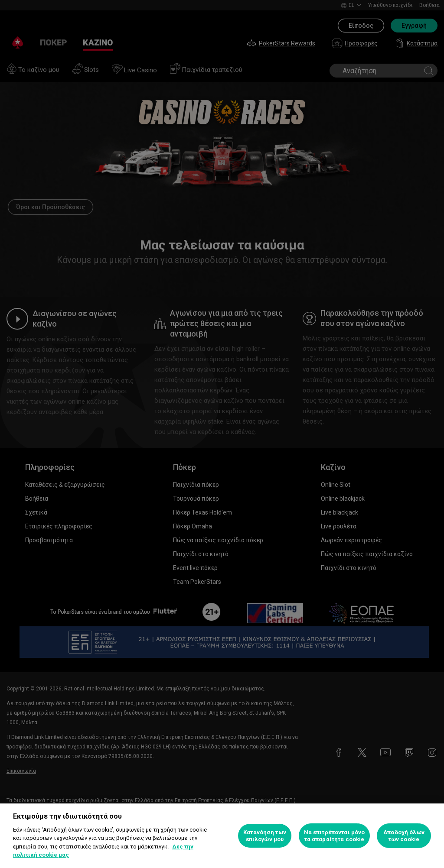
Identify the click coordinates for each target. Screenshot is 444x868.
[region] (222, 836)
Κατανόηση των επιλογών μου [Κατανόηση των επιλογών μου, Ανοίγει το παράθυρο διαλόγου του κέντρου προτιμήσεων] (265, 836)
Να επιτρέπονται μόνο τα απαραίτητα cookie (335, 836)
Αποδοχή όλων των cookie (404, 836)
